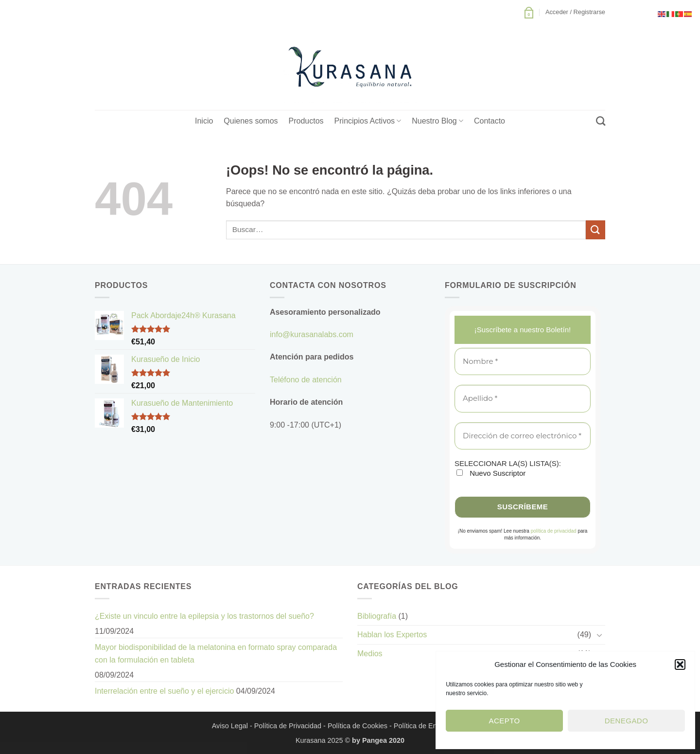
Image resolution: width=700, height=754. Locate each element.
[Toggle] (599, 635)
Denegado (626, 721)
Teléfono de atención (306, 380)
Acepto (505, 721)
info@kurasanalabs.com (312, 334)
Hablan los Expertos (392, 635)
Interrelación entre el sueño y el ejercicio (164, 691)
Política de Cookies (358, 726)
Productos (306, 121)
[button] (680, 664)
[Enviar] (595, 230)
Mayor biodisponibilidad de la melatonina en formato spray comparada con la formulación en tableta (216, 654)
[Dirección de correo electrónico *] (523, 436)
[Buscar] (601, 121)
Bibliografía (377, 616)
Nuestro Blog (437, 121)
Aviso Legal (230, 726)
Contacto (490, 121)
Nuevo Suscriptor (491, 473)
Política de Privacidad (288, 726)
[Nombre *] (523, 362)
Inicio (204, 121)
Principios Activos (368, 121)
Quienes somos (251, 121)
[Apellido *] (523, 399)
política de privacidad (554, 531)
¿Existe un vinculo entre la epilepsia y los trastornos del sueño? (204, 616)
